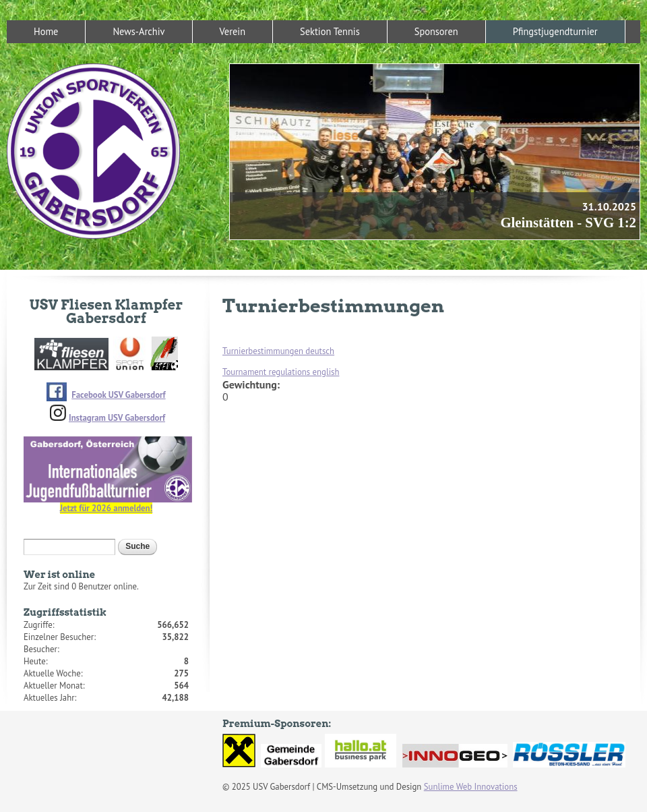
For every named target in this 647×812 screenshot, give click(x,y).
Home (46, 31)
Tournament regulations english (281, 372)
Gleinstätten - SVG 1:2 (568, 222)
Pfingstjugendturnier (555, 31)
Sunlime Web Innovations (471, 787)
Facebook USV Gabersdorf (118, 395)
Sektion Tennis (330, 31)
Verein (233, 31)
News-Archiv (138, 31)
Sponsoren (436, 31)
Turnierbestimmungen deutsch (278, 351)
